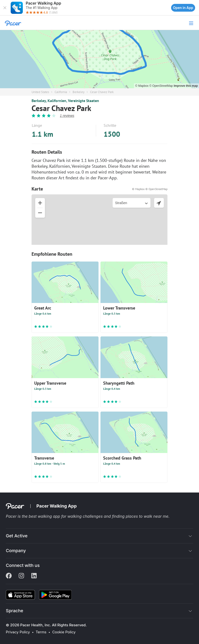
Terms (41, 632)
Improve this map (186, 86)
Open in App (183, 8)
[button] (5, 8)
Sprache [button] (15, 611)
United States (40, 92)
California (61, 92)
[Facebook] (9, 576)
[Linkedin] (34, 576)
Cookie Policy (64, 632)
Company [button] (16, 551)
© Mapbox (142, 86)
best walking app (45, 516)
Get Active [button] (17, 536)
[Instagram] (21, 576)
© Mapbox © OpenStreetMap (150, 189)
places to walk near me (147, 516)
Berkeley (79, 92)
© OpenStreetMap (161, 86)
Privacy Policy (18, 632)
